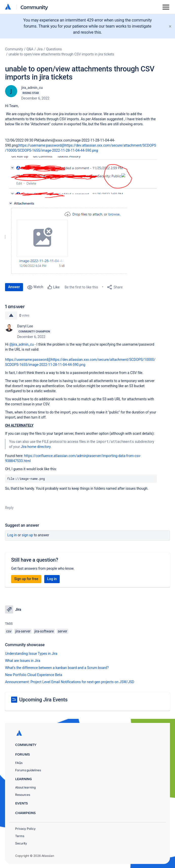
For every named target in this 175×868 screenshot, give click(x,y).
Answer (14, 287)
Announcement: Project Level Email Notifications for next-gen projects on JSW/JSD (70, 682)
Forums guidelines (28, 770)
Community (34, 7)
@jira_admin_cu (22, 344)
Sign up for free (26, 579)
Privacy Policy (25, 829)
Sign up (27, 535)
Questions (54, 49)
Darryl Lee (25, 326)
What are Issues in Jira (23, 661)
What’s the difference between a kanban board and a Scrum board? (57, 668)
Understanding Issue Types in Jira (31, 654)
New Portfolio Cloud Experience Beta (34, 675)
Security (21, 843)
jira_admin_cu (32, 88)
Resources (23, 795)
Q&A (30, 49)
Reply (9, 508)
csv (9, 631)
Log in (12, 535)
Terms (20, 836)
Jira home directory (36, 447)
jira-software (44, 631)
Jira (40, 49)
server (62, 631)
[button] (81, 177)
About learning (25, 787)
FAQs (19, 763)
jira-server (23, 631)
